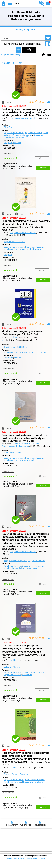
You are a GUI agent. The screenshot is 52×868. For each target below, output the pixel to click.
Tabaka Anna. (26, 774)
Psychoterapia (29, 460)
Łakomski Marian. (12, 667)
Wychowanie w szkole (14, 133)
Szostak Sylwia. (11, 774)
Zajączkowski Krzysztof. (15, 242)
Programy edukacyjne (22, 135)
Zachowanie (28, 566)
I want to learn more (16, 858)
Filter (19, 63)
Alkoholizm (20, 568)
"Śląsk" (14, 337)
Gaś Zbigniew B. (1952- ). (15, 347)
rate (49, 102)
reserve (43, 168)
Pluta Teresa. (10, 127)
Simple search (7, 55)
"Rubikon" (14, 660)
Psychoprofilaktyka (34, 133)
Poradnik (17, 143)
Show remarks (8, 153)
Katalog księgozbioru (26, 30)
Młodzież (44, 352)
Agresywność (22, 137)
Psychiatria (9, 568)
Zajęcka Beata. (37, 561)
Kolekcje (17, 55)
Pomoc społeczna (30, 352)
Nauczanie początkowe (33, 782)
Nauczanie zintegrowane (33, 249)
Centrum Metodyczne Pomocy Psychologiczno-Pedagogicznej (20, 445)
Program (8, 143)
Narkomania (32, 568)
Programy (8, 358)
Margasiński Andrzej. (16, 561)
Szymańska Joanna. (13, 453)
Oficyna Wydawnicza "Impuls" (23, 118)
